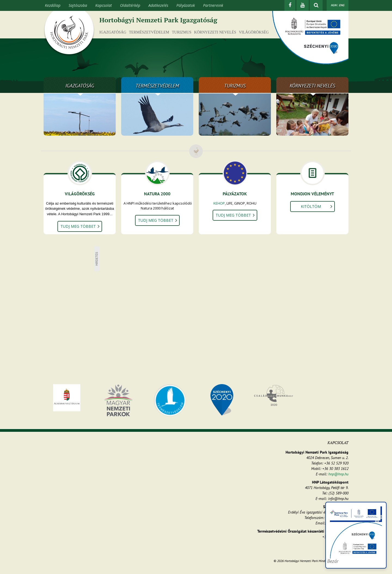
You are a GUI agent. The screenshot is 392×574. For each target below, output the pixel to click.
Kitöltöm (311, 206)
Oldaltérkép (130, 5)
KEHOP (219, 203)
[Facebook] (290, 5)
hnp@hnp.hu (338, 474)
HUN (334, 5)
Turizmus (182, 32)
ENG (342, 5)
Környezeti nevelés (215, 32)
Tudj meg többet (78, 226)
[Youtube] (303, 5)
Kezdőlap (53, 5)
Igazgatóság (113, 32)
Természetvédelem (149, 32)
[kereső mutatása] (316, 5)
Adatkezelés (158, 5)
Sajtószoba (78, 5)
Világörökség (254, 32)
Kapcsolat (104, 5)
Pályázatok (186, 5)
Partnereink (213, 5)
